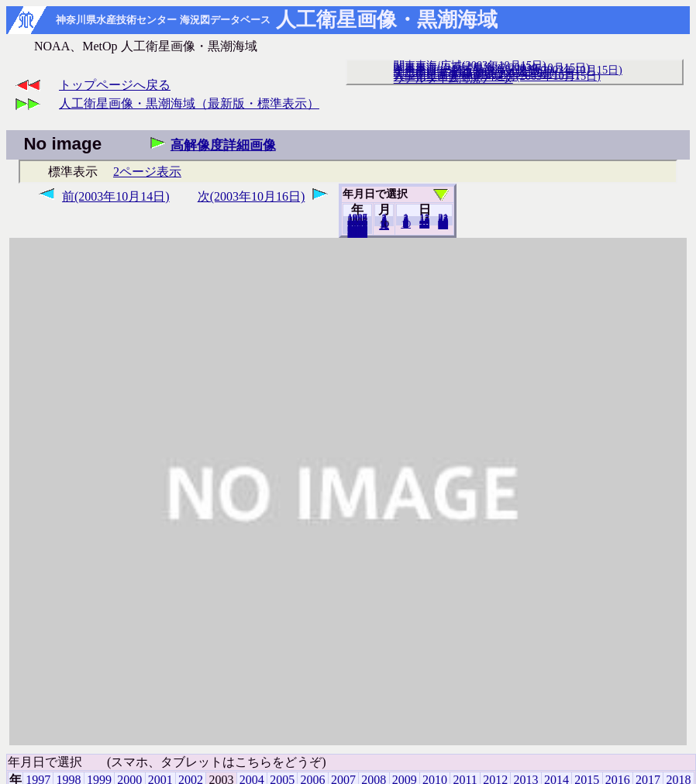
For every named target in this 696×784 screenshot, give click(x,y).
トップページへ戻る (115, 85)
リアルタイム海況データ (453, 78)
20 (424, 224)
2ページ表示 (147, 172)
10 (406, 224)
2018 (357, 233)
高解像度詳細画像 (223, 145)
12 (384, 225)
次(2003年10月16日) (252, 196)
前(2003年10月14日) (116, 196)
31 (443, 225)
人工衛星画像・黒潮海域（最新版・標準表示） (189, 103)
